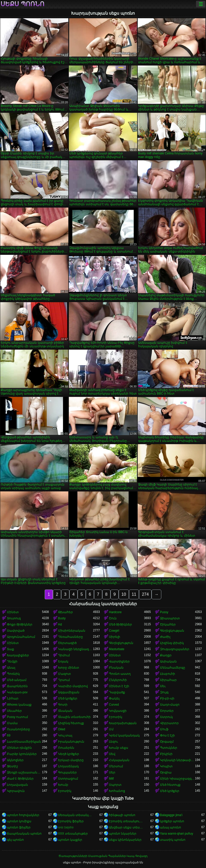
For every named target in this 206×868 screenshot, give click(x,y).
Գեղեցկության (172, 631)
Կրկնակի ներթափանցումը (178, 760)
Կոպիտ (166, 766)
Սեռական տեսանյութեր (76, 815)
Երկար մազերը (71, 760)
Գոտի (63, 705)
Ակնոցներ (15, 760)
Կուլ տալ (65, 735)
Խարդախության (123, 723)
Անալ (11, 668)
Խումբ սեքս (119, 748)
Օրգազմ (167, 742)
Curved (114, 705)
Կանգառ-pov (17, 692)
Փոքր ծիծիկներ (20, 624)
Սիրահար (168, 680)
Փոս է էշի (168, 735)
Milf (111, 779)
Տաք (11, 649)
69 (9, 735)
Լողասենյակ (68, 766)
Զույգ (164, 692)
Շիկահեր (168, 624)
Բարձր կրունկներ (22, 754)
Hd (60, 624)
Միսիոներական (72, 631)
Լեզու (113, 742)
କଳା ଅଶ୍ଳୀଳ (66, 827)
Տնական (65, 711)
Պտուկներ (169, 748)
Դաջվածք (117, 692)
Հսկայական (119, 760)
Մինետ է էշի (119, 686)
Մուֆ (164, 729)
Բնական (116, 668)
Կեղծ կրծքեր (69, 754)
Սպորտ (115, 785)
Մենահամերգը (173, 668)
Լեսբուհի (168, 674)
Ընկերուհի (118, 680)
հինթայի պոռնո (122, 815)
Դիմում (64, 655)
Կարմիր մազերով (73, 686)
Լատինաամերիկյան (24, 742)
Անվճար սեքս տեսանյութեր (127, 827)
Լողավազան (17, 785)
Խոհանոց (117, 791)
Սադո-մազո (170, 705)
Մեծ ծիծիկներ (120, 624)
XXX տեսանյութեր (73, 834)
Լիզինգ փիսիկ (172, 643)
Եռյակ (63, 661)
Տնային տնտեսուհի (74, 717)
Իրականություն (71, 742)
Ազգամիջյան (69, 692)
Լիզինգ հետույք (71, 723)
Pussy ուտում (17, 717)
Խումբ (63, 785)
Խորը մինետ (69, 668)
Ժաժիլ (165, 637)
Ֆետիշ (12, 766)
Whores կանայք (19, 705)
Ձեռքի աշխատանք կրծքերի (25, 772)
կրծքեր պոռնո (172, 821)
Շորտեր (167, 711)
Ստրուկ (166, 717)
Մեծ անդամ (17, 680)
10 (124, 594)
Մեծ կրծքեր (68, 698)
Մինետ (13, 612)
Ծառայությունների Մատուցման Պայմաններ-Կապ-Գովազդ (103, 856)
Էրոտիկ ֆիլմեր (71, 821)
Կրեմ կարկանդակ (124, 735)
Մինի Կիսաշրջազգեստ (178, 779)
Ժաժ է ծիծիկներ (20, 779)
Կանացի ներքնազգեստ (76, 649)
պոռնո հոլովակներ (23, 815)
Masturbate (117, 649)
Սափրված (16, 631)
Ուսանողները (18, 729)
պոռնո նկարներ (123, 834)
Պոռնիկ (13, 674)
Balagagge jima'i (171, 815)
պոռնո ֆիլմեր (19, 827)
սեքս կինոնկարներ (125, 840)
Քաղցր (166, 655)
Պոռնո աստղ (120, 674)
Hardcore (115, 612)
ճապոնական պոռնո (24, 834)
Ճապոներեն (17, 686)
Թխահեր (65, 612)
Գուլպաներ (67, 772)
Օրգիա (166, 772)
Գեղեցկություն (121, 643)
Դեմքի (12, 661)
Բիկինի (166, 754)
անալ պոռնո (171, 827)
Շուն (113, 618)
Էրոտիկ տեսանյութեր (127, 821)
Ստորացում (68, 779)
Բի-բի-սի (167, 698)
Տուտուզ (14, 618)
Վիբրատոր (169, 723)
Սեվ (112, 754)
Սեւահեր (14, 711)
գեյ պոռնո (15, 840)
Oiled (62, 729)
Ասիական (168, 661)
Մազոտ (64, 674)
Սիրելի (115, 637)
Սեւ (163, 686)
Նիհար (13, 698)
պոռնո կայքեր (70, 840)
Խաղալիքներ (18, 655)
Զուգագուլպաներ (175, 649)
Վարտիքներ (119, 661)
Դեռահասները (71, 637)
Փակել (114, 698)
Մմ (111, 729)
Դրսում (64, 680)
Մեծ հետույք (170, 785)
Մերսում (116, 766)
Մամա (12, 723)
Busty (62, 618)
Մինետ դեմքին (19, 748)
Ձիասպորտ (170, 618)
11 (134, 594)
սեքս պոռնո (22, 4)
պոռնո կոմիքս (19, 821)
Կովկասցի (118, 711)
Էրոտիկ (116, 717)
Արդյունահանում (21, 637)
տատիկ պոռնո (173, 840)
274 (145, 594)
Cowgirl (114, 631)
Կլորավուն (16, 791)
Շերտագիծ (67, 643)
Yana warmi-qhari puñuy (177, 834)
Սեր (112, 772)
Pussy (164, 612)
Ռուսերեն (66, 748)
